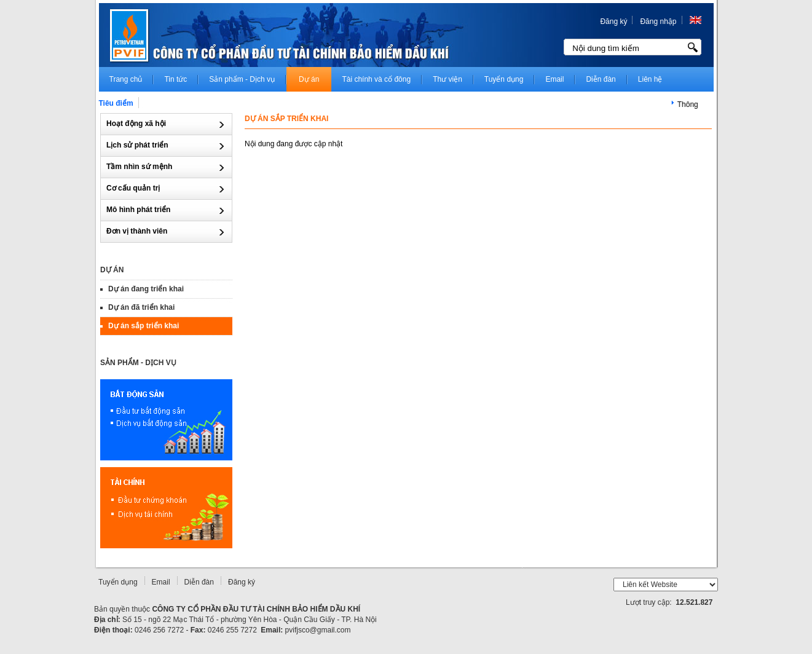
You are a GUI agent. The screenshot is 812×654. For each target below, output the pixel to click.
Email (161, 582)
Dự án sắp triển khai (145, 326)
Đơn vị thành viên (138, 231)
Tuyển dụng (118, 582)
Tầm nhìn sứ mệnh (140, 167)
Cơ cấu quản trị (134, 188)
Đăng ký (613, 22)
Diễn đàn (199, 582)
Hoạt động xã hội (137, 124)
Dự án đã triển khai (143, 307)
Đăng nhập (658, 22)
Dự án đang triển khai (147, 289)
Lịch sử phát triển (138, 145)
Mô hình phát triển (140, 210)
